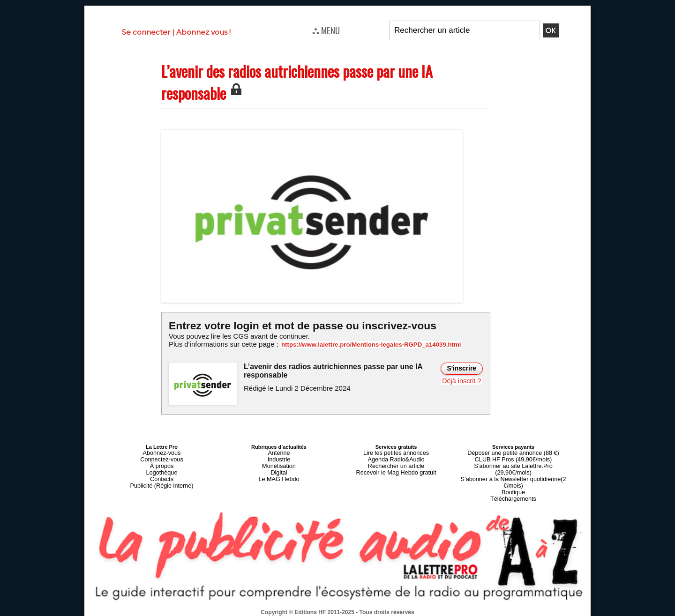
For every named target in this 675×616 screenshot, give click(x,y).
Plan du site (315, 612)
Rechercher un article (396, 463)
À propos (162, 463)
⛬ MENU (326, 30)
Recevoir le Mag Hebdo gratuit (396, 469)
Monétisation (279, 463)
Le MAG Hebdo (279, 475)
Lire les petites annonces (396, 452)
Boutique (513, 480)
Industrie (279, 458)
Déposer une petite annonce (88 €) (513, 452)
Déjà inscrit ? (462, 380)
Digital (279, 469)
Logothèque (162, 469)
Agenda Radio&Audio (396, 458)
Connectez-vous (162, 458)
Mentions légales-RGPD (412, 605)
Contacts (161, 475)
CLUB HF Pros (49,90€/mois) (513, 458)
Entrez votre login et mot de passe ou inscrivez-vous (298, 325)
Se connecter (146, 32)
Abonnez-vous (162, 452)
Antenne (279, 452)
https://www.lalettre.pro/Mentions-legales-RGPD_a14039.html (363, 344)
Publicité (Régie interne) (161, 480)
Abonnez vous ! (203, 32)
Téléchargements (514, 486)
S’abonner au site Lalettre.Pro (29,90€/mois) (513, 463)
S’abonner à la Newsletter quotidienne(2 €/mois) (513, 472)
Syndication (360, 612)
